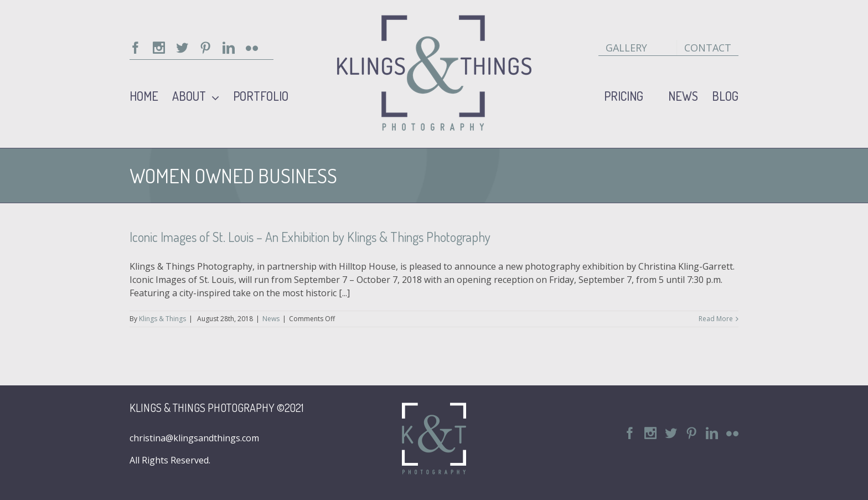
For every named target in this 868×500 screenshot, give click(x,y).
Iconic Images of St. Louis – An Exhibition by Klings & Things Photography (310, 237)
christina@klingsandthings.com (194, 438)
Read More (716, 319)
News (271, 319)
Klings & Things (162, 319)
